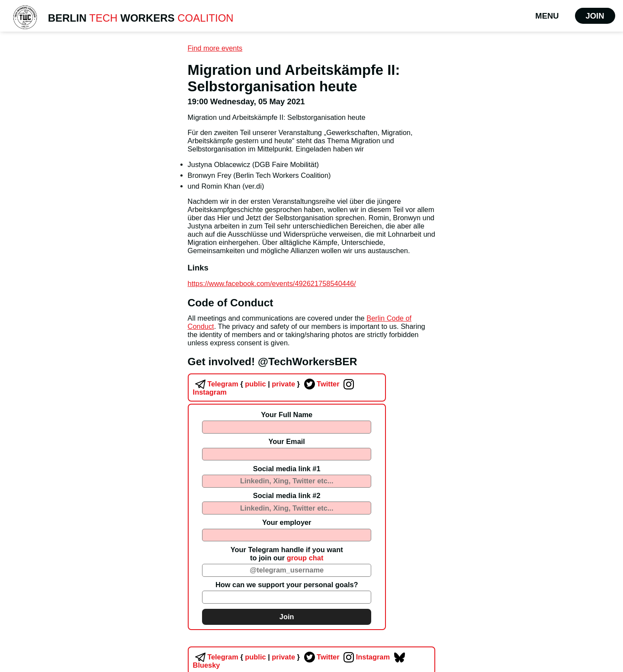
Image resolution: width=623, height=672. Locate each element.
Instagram (366, 657)
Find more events (215, 48)
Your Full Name (287, 415)
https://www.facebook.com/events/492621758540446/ (272, 283)
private (283, 384)
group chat (305, 558)
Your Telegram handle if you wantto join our (287, 554)
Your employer (287, 522)
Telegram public (230, 384)
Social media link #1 (287, 469)
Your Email (287, 441)
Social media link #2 (287, 495)
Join (595, 16)
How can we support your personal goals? (287, 585)
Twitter (321, 384)
